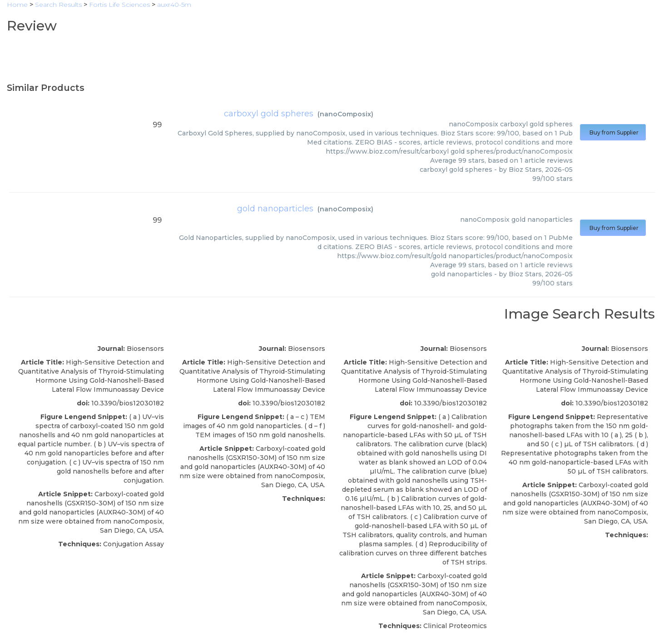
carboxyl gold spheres (269, 114)
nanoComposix (345, 114)
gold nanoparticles (275, 209)
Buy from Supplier (613, 132)
